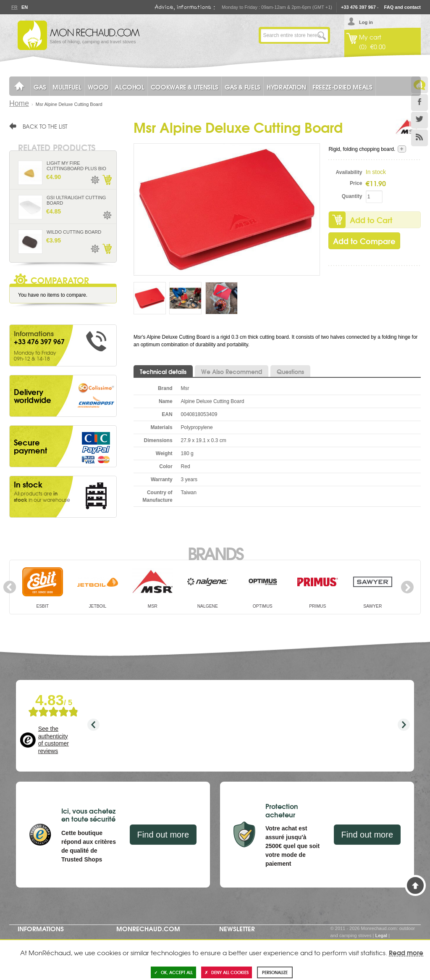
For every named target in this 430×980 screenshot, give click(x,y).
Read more (406, 952)
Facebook (420, 103)
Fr (14, 7)
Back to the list (45, 126)
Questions (290, 371)
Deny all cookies (227, 972)
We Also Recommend (232, 371)
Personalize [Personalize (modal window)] (275, 972)
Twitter (420, 120)
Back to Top (415, 885)
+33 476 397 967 (358, 7)
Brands (215, 553)
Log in (366, 22)
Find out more (163, 835)
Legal (381, 935)
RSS (420, 138)
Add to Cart (371, 220)
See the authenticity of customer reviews (54, 740)
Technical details (163, 371)
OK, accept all (173, 972)
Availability (349, 172)
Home (19, 103)
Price (356, 183)
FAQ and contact (402, 7)
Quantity (352, 196)
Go (322, 35)
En (24, 7)
